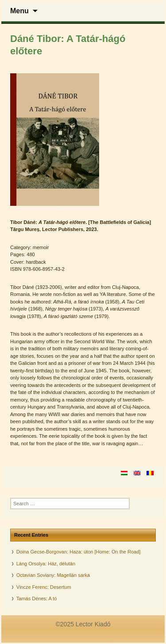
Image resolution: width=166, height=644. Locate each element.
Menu (19, 11)
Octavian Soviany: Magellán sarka (53, 575)
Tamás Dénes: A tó (37, 599)
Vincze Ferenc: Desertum (44, 587)
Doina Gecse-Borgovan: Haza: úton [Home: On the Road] (79, 552)
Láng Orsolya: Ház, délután (46, 564)
